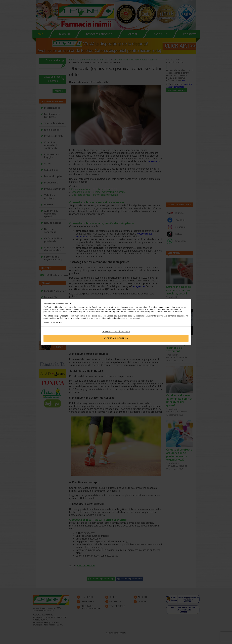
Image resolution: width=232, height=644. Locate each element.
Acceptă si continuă (116, 338)
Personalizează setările (116, 332)
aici (61, 323)
